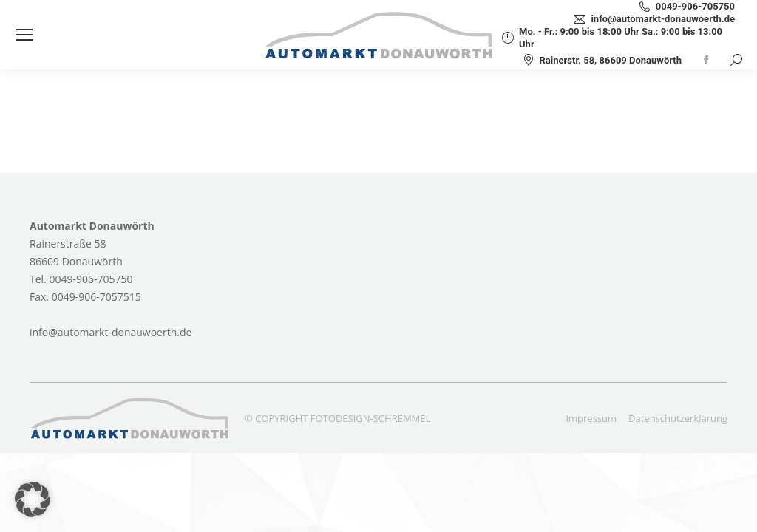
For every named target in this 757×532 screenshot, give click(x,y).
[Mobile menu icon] (24, 35)
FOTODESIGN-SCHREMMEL (370, 418)
